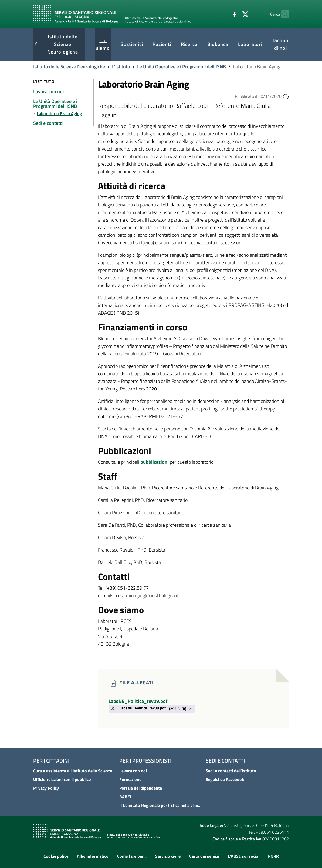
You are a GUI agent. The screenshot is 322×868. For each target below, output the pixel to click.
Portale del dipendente (141, 788)
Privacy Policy (46, 788)
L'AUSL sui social (244, 856)
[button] (286, 96)
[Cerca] (283, 14)
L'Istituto (121, 67)
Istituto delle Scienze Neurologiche (69, 67)
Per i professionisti (145, 761)
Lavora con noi (133, 771)
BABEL (126, 797)
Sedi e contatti (225, 761)
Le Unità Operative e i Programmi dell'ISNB (182, 67)
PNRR (273, 856)
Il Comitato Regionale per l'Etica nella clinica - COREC (161, 805)
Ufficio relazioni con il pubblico (62, 779)
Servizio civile (168, 856)
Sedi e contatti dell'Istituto (231, 771)
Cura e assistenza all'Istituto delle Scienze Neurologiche (75, 771)
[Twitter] (235, 14)
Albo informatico (93, 856)
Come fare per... (132, 856)
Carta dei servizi (204, 856)
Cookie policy (56, 856)
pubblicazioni (155, 462)
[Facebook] (224, 14)
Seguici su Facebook (225, 779)
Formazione (130, 779)
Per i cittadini (51, 761)
